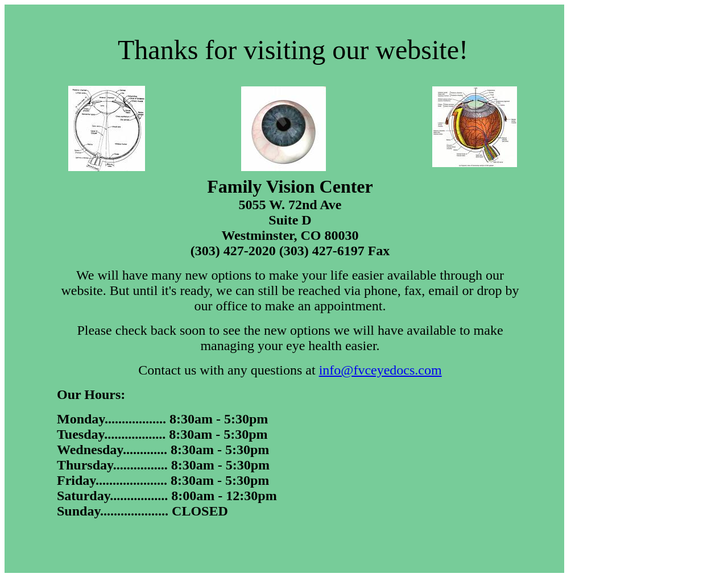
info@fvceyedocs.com (380, 370)
